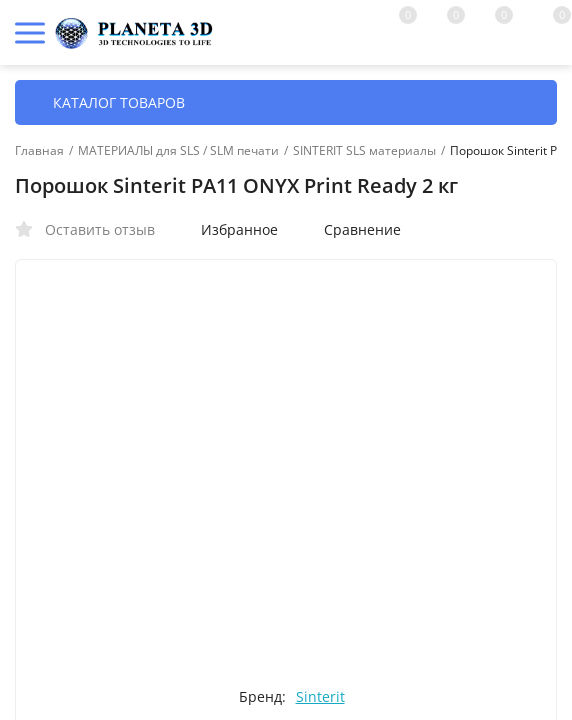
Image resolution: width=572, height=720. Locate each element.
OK (482, 633)
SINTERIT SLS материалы (364, 151)
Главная (39, 151)
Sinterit (320, 697)
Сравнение (352, 229)
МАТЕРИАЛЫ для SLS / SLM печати (178, 151)
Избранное (229, 229)
